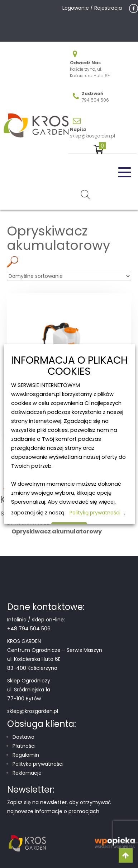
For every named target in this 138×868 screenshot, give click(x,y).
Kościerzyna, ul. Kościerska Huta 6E (90, 72)
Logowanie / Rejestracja (92, 8)
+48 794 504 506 (29, 629)
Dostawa (23, 737)
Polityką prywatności (95, 513)
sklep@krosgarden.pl (92, 136)
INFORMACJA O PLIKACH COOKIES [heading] (69, 366)
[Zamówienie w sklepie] (69, 276)
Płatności (24, 746)
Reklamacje (27, 773)
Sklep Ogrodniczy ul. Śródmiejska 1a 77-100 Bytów (29, 690)
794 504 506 (95, 100)
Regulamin (26, 755)
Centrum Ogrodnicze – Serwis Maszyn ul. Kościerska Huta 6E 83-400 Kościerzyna (55, 659)
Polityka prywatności (38, 764)
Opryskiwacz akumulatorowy (57, 531)
